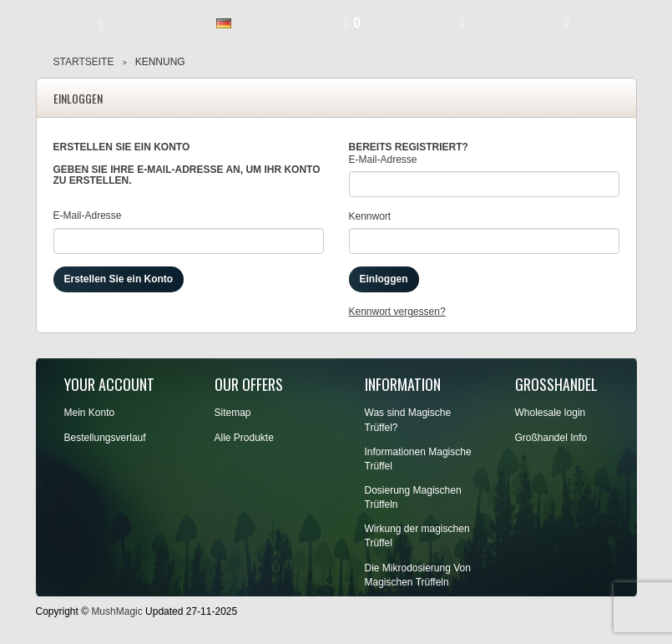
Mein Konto (90, 413)
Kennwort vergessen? (397, 312)
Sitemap (233, 413)
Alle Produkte (244, 438)
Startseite (84, 62)
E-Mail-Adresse (88, 216)
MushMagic (116, 611)
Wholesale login (551, 413)
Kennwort (370, 216)
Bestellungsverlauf (105, 438)
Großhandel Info (551, 438)
